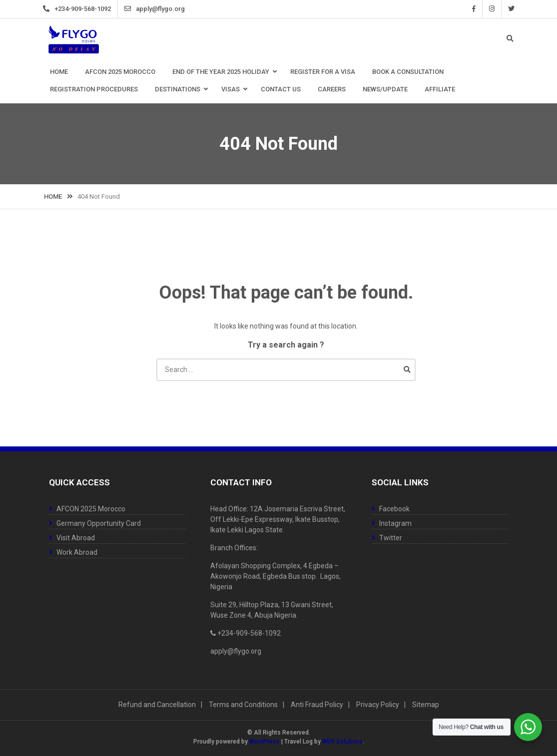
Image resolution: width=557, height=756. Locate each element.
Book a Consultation (408, 72)
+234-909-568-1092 (90, 9)
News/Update (385, 89)
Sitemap (426, 705)
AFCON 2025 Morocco (120, 72)
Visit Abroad (76, 538)
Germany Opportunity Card (99, 523)
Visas (231, 89)
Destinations (178, 89)
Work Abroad (77, 552)
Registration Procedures (94, 89)
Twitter (504, 9)
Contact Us (281, 89)
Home (59, 72)
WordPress (265, 742)
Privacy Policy (378, 705)
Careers (332, 89)
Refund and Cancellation (157, 705)
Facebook (466, 9)
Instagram (484, 9)
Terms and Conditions (243, 705)
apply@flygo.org (168, 9)
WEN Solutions (342, 742)
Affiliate (440, 89)
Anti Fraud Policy (317, 705)
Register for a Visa (323, 72)
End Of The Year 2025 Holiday (221, 72)
